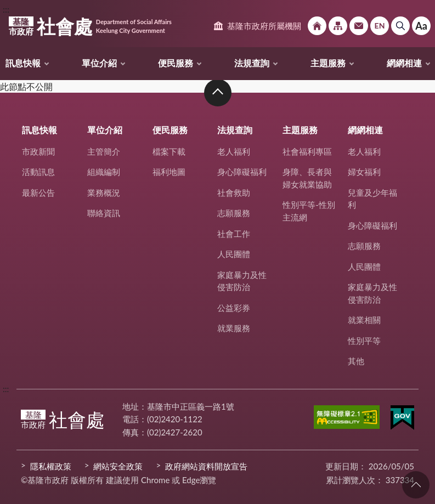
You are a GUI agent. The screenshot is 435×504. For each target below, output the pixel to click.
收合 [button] (218, 93)
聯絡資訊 (104, 213)
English (380, 26)
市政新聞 (38, 151)
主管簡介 (104, 151)
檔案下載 (169, 151)
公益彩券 (234, 308)
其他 (356, 361)
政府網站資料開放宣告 (206, 466)
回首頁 (317, 26)
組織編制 (104, 172)
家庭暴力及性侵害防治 (242, 281)
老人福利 (234, 151)
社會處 (90, 26)
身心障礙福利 (242, 172)
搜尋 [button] (400, 26)
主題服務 (328, 63)
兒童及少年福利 (372, 199)
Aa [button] (421, 26)
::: (6, 9)
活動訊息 (38, 172)
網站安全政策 (118, 466)
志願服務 (234, 213)
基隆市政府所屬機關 (264, 26)
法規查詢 (252, 63)
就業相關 (364, 320)
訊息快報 (23, 63)
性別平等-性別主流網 (309, 211)
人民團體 (234, 254)
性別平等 (364, 341)
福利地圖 (169, 172)
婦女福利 (364, 172)
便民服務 (176, 63)
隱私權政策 (51, 466)
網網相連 (404, 63)
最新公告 (38, 192)
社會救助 (234, 192)
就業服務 (234, 328)
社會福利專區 (307, 151)
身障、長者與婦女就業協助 (307, 178)
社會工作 (234, 234)
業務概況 (104, 192)
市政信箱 (359, 26)
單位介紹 (99, 63)
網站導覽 (338, 26)
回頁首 (416, 485)
